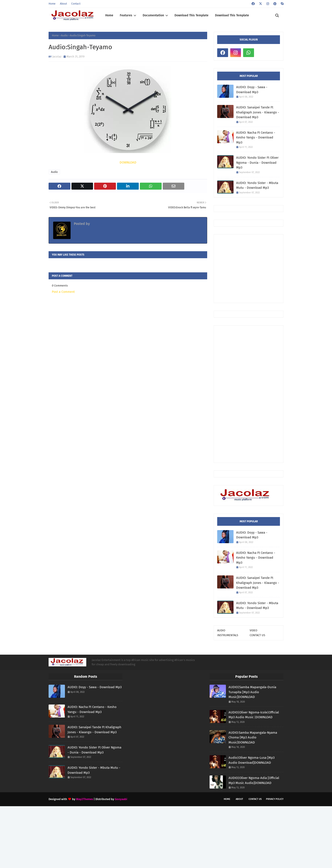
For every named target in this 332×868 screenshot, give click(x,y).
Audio (64, 35)
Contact (76, 4)
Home (52, 4)
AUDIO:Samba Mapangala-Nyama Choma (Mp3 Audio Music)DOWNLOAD (253, 737)
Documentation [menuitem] (153, 15)
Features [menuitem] (126, 15)
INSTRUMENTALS (228, 635)
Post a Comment (63, 292)
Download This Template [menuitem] (191, 15)
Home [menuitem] (109, 15)
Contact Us (255, 799)
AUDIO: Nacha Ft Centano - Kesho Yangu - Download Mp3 (256, 137)
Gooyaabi (121, 799)
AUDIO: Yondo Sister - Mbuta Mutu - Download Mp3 (257, 185)
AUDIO (221, 630)
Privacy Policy (275, 799)
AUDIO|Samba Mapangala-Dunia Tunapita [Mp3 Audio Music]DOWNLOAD (252, 692)
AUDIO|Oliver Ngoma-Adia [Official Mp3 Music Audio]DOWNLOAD (254, 780)
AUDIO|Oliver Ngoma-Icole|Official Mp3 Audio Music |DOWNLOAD (254, 715)
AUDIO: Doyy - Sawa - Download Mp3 (252, 90)
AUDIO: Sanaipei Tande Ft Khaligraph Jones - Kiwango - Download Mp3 (258, 112)
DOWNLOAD (128, 162)
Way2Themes (85, 799)
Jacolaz (57, 56)
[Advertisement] (275, 268)
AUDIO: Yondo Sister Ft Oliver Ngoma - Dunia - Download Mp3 (257, 163)
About (63, 4)
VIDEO (253, 630)
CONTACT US (257, 635)
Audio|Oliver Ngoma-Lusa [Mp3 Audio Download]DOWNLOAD (252, 760)
